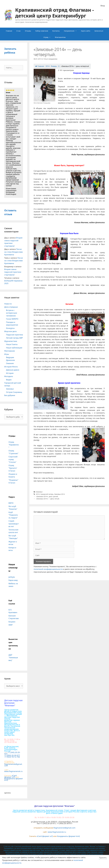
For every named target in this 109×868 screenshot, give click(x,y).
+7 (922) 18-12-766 (12, 757)
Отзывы (28, 31)
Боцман (12, 622)
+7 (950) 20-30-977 (12, 755)
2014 (38, 494)
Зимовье (39, 492)
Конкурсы (10, 328)
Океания (10, 363)
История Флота (11, 367)
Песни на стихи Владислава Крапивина (13, 252)
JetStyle (12, 577)
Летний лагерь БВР (14, 338)
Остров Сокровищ (14, 392)
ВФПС (11, 503)
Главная (9, 31)
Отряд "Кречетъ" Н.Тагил (13, 468)
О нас (19, 31)
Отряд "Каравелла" (14, 445)
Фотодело (9, 376)
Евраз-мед (13, 580)
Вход (103, 6)
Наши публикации (14, 348)
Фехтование (10, 351)
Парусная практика (14, 335)
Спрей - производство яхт (14, 524)
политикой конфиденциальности (48, 569)
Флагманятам (60, 37)
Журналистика (11, 341)
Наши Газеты (12, 344)
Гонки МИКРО (12, 319)
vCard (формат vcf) (10, 776)
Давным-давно (13, 370)
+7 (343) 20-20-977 (12, 753)
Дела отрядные (11, 307)
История (10, 373)
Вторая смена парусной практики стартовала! (13, 272)
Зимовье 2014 (60, 494)
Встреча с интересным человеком (12, 313)
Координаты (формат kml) (14, 779)
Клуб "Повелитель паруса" (13, 515)
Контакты (56, 31)
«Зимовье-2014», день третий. (47, 496)
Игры (7, 354)
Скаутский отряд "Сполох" (13, 459)
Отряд (48, 37)
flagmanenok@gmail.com (13, 765)
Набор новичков (42, 31)
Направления (71, 31)
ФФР (11, 625)
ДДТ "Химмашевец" (13, 658)
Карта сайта (86, 31)
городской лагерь (47, 494)
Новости (8, 304)
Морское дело (10, 331)
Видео (9, 380)
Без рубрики (10, 395)
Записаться (99, 31)
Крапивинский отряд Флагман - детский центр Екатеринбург (55, 13)
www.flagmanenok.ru (13, 771)
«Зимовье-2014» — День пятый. (48, 499)
